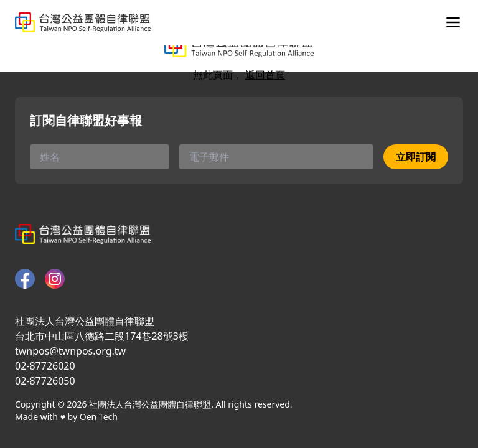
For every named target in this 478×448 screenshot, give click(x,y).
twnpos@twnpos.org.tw (70, 351)
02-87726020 (45, 366)
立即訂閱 (416, 157)
